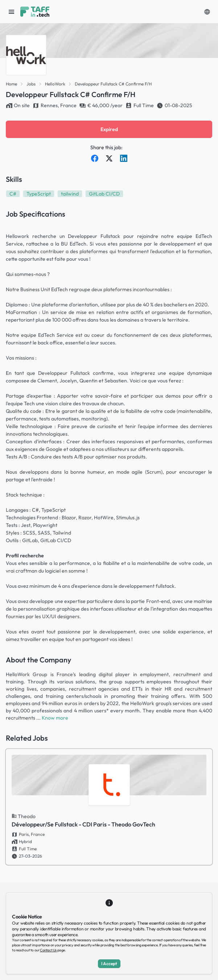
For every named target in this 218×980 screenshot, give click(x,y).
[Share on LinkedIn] (124, 158)
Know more (55, 718)
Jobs (31, 84)
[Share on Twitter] (109, 158)
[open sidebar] (12, 12)
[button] (207, 12)
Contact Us (48, 950)
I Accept (109, 964)
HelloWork (55, 84)
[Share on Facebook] (95, 158)
